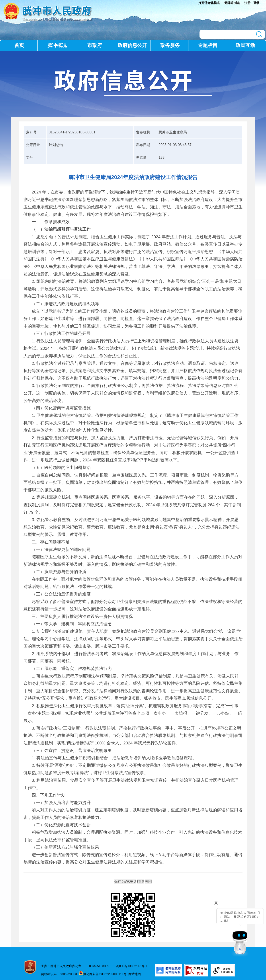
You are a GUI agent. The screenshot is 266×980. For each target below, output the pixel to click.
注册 (247, 3)
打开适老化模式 (209, 3)
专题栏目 (208, 45)
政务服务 (170, 45)
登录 (256, 3)
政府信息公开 (132, 45)
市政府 (95, 45)
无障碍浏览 (232, 3)
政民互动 (245, 45)
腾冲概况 (57, 45)
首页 (19, 45)
